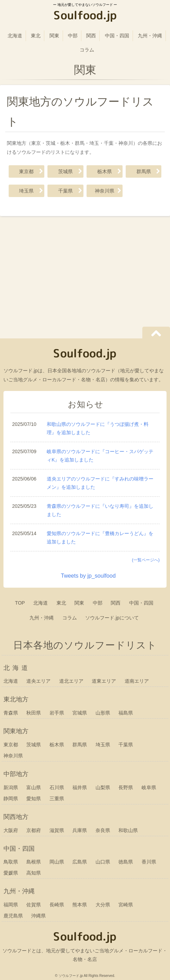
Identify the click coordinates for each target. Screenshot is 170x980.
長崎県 (57, 905)
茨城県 (65, 171)
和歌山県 (128, 830)
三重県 (57, 799)
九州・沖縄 (150, 36)
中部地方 (16, 774)
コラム (87, 50)
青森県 (11, 713)
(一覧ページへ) (146, 560)
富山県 (34, 787)
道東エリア (104, 681)
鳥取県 (11, 862)
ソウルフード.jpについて (112, 618)
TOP (20, 603)
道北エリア (71, 681)
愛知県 (34, 799)
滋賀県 (57, 830)
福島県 (126, 713)
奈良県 (103, 830)
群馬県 (144, 171)
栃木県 (105, 171)
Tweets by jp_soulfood (88, 576)
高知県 (34, 873)
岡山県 (57, 862)
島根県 (34, 862)
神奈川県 (105, 191)
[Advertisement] (85, 275)
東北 (36, 36)
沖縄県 (38, 916)
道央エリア (38, 681)
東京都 (26, 171)
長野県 (126, 787)
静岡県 (11, 799)
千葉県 (65, 191)
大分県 (103, 905)
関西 (91, 36)
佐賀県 (34, 905)
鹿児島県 (13, 916)
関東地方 (16, 731)
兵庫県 (80, 830)
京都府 (34, 830)
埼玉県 (26, 191)
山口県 (103, 862)
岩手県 (57, 713)
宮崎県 (126, 905)
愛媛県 (11, 873)
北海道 (15, 36)
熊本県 (80, 905)
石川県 (57, 787)
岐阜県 (149, 787)
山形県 (103, 713)
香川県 (149, 862)
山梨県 (103, 787)
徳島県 (126, 862)
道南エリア (137, 681)
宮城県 (80, 713)
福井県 (80, 787)
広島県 (80, 862)
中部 (73, 36)
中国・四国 (117, 36)
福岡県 (11, 905)
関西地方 (16, 817)
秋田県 (34, 713)
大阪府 (11, 830)
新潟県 (11, 787)
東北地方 (16, 699)
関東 (54, 36)
